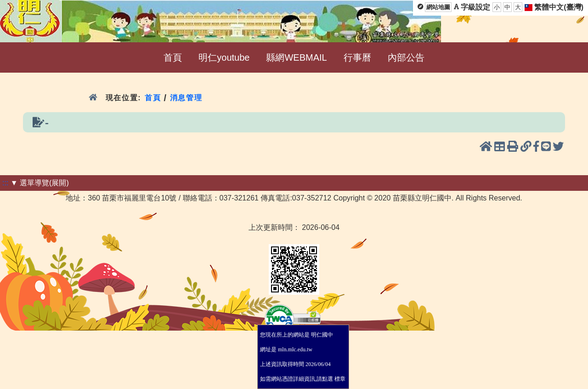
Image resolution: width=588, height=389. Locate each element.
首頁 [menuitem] (173, 57)
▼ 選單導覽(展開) (40, 183)
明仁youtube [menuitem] (224, 57)
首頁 (153, 98)
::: (5, 183)
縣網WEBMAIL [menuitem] (296, 57)
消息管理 (186, 98)
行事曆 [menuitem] (357, 57)
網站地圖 (438, 7)
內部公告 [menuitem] (406, 57)
